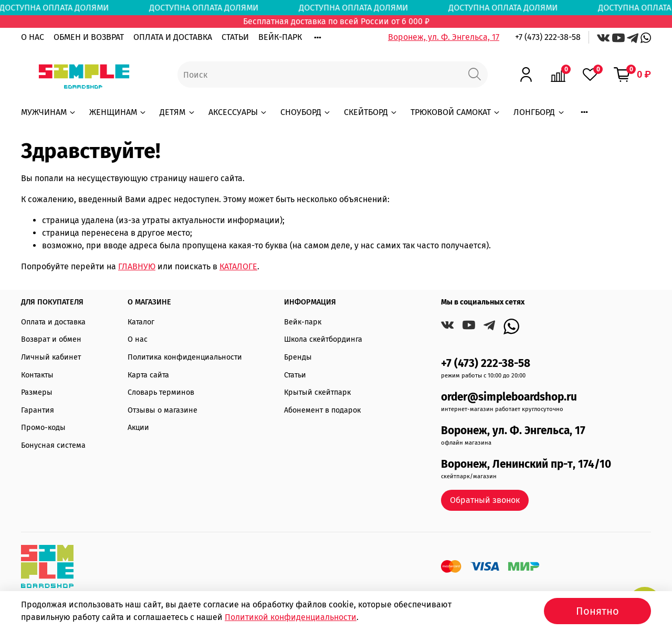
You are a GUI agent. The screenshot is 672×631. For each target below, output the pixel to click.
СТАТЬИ (235, 37)
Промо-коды (43, 428)
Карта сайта (148, 375)
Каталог (141, 322)
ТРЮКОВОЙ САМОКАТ (456, 112)
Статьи (295, 375)
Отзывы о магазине (162, 410)
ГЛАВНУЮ (137, 266)
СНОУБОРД (306, 112)
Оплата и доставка (53, 322)
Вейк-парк (303, 322)
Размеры (37, 392)
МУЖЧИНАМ (49, 112)
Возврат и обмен (51, 339)
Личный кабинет (51, 357)
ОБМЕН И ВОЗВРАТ (89, 37)
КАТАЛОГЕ (238, 266)
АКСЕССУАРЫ (238, 112)
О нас (138, 339)
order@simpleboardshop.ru (509, 397)
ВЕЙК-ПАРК (280, 37)
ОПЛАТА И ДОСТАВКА (173, 37)
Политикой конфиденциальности (291, 617)
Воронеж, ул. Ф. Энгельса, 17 (444, 37)
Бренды (298, 357)
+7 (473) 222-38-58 (548, 37)
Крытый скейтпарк (317, 392)
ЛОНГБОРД (539, 112)
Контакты (37, 375)
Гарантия (38, 410)
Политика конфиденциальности (185, 357)
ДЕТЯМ (177, 112)
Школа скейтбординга (323, 339)
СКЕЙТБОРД (371, 112)
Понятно (597, 611)
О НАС (33, 37)
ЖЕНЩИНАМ (118, 112)
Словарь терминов (161, 392)
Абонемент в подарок (322, 410)
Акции (138, 428)
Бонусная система (53, 445)
